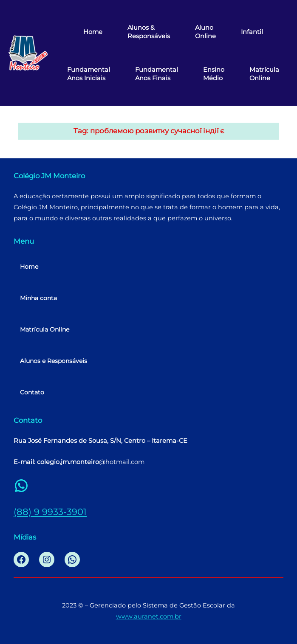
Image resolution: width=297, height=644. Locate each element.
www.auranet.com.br (149, 616)
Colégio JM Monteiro (49, 176)
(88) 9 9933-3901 (50, 512)
